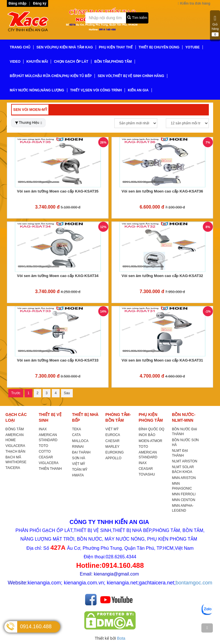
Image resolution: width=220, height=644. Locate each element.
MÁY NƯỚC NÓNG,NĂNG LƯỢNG (37, 90)
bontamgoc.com (194, 583)
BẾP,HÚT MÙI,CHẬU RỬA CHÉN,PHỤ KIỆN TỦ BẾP (51, 76)
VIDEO (15, 62)
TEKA (77, 429)
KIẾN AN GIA (138, 90)
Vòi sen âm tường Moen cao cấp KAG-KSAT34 (58, 276)
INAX (43, 429)
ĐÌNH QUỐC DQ (152, 429)
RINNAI (78, 447)
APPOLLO (113, 458)
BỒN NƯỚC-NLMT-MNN (184, 417)
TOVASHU (147, 474)
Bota (121, 638)
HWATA (78, 475)
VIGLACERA (15, 446)
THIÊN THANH (50, 469)
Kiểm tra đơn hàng (194, 3)
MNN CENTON (183, 500)
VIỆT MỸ (79, 464)
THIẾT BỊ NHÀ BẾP (85, 417)
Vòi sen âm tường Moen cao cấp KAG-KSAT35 (58, 191)
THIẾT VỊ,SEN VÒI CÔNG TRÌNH (96, 90)
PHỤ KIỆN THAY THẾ (116, 47)
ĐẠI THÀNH (81, 452)
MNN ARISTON (184, 478)
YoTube (192, 47)
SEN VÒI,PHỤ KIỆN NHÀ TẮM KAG (65, 47)
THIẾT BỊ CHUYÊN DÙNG (159, 47)
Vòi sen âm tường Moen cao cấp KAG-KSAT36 (162, 191)
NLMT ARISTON (184, 461)
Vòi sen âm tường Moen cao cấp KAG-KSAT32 (162, 276)
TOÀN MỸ (80, 470)
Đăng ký (40, 3)
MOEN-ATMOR (150, 441)
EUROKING (115, 452)
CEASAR (46, 457)
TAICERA (13, 468)
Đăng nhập (17, 3)
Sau (67, 393)
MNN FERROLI (184, 494)
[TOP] (207, 628)
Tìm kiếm (137, 18)
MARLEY (112, 447)
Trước (16, 393)
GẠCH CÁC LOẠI (16, 417)
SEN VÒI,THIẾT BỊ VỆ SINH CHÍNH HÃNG (131, 76)
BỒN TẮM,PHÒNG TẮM (113, 62)
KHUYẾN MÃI (37, 62)
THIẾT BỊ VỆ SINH (50, 417)
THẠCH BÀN (15, 451)
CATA (76, 435)
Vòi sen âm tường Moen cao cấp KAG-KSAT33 (58, 360)
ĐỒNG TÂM (15, 429)
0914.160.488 (36, 627)
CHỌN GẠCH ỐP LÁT (71, 62)
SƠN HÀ (79, 458)
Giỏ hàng (215, 26)
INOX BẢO (147, 435)
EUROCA (113, 435)
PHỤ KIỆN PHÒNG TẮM (151, 417)
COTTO (45, 451)
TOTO (43, 446)
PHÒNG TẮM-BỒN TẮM (118, 417)
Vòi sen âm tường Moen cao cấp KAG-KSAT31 (162, 360)
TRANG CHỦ (20, 47)
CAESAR (112, 441)
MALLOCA (80, 441)
